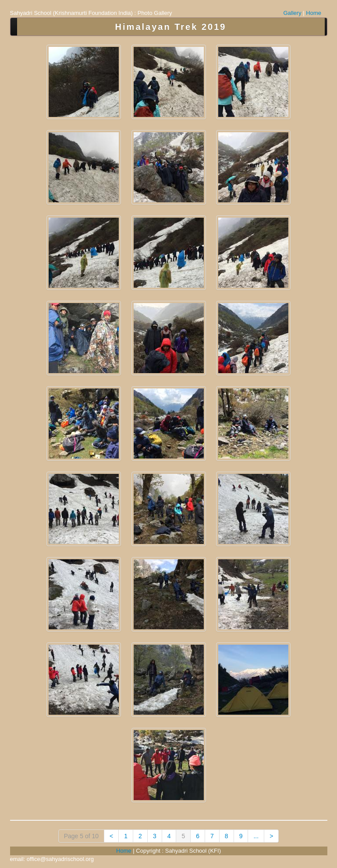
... (256, 836)
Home (314, 13)
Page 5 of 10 (81, 836)
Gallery (293, 13)
